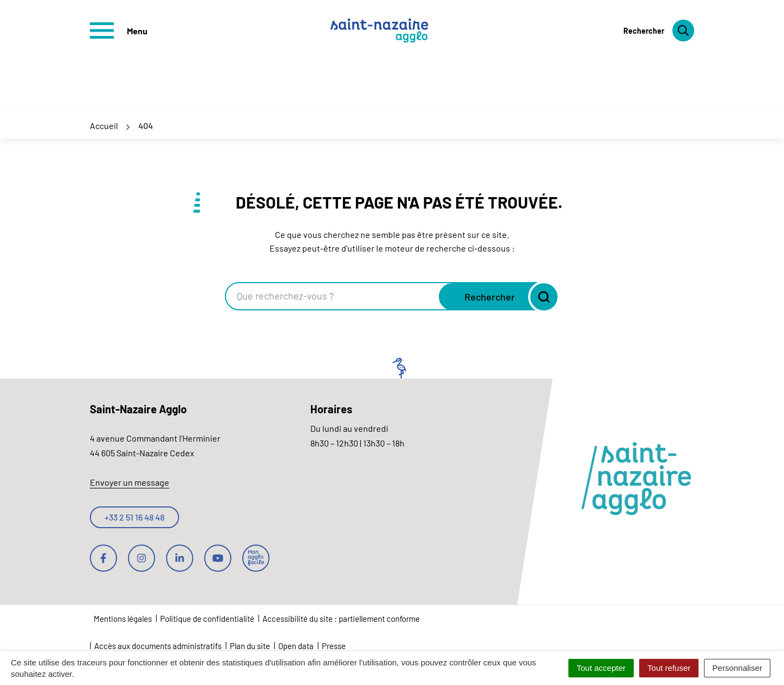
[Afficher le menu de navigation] (119, 30)
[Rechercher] (659, 30)
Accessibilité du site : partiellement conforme (341, 619)
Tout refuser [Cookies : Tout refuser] (669, 668)
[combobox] (333, 296)
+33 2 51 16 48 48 (134, 517)
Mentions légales (123, 619)
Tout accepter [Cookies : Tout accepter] (601, 668)
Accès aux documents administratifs (158, 646)
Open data (296, 646)
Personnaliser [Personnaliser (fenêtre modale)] (737, 668)
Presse (334, 646)
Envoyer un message (130, 482)
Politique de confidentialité (207, 619)
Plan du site (250, 646)
